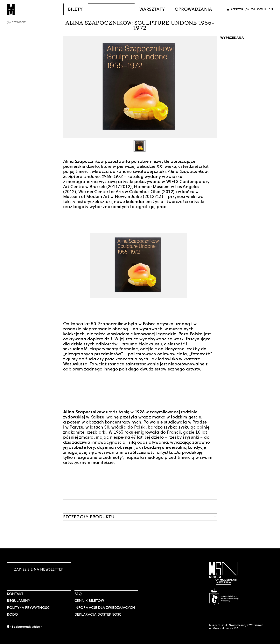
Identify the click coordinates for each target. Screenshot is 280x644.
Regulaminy (19, 601)
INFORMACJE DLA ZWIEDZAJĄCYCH (105, 608)
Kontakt (15, 594)
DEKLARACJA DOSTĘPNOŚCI (99, 614)
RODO (12, 614)
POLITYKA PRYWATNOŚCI (29, 608)
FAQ (78, 594)
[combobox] (39, 627)
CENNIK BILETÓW (89, 601)
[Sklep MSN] (11, 9)
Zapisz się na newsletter (39, 569)
